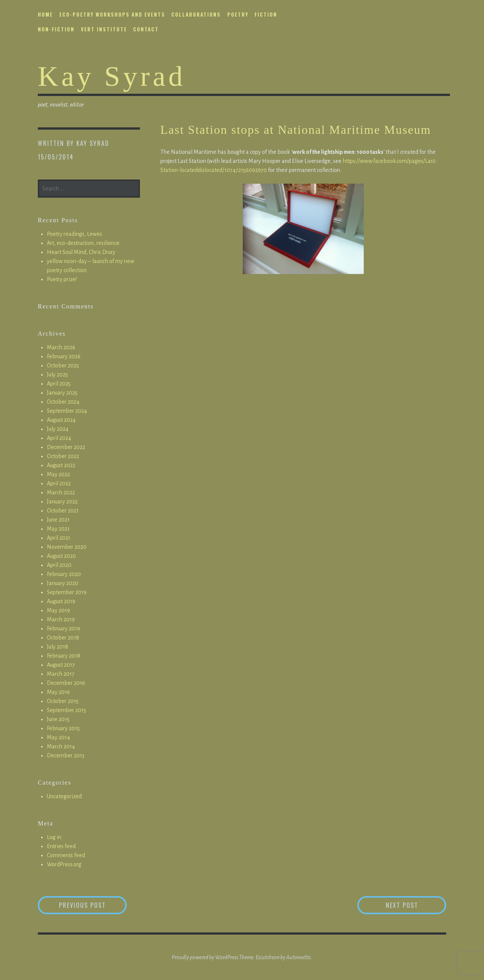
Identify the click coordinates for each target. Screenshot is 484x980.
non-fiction (56, 29)
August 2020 (61, 556)
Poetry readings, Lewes (74, 234)
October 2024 (63, 402)
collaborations (196, 14)
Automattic (299, 957)
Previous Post (93, 905)
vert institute (104, 29)
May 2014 (58, 737)
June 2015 (58, 719)
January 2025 (62, 393)
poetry (238, 14)
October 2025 (63, 365)
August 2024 (61, 420)
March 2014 (61, 746)
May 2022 (58, 474)
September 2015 (67, 710)
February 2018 (64, 656)
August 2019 (61, 601)
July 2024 (58, 429)
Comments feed (66, 855)
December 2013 (66, 756)
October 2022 (63, 456)
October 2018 (63, 638)
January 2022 (62, 502)
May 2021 (58, 529)
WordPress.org (64, 864)
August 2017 (61, 665)
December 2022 (66, 447)
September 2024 (67, 411)
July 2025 (57, 375)
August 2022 (61, 465)
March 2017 (61, 674)
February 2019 (64, 629)
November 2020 (67, 547)
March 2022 (61, 492)
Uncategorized (64, 796)
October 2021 (63, 511)
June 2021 (58, 520)
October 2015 (63, 701)
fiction (266, 14)
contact (146, 29)
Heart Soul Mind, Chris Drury (81, 252)
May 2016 (58, 692)
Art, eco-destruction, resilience (83, 243)
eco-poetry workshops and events (112, 14)
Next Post (416, 905)
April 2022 (59, 483)
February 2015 (63, 728)
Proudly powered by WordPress (205, 957)
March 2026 (61, 347)
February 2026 (64, 356)
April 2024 (59, 438)
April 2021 (59, 538)
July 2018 (57, 647)
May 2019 (58, 610)
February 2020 (64, 574)
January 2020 (63, 583)
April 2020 (59, 565)
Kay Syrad (112, 76)
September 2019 (67, 592)
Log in (54, 837)
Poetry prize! (62, 279)
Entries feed (61, 846)
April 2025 (59, 384)
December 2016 (66, 683)
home (45, 14)
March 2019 (61, 619)
